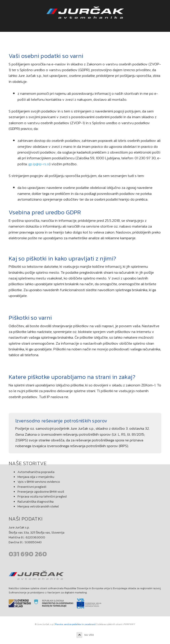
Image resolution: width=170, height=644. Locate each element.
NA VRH (85, 635)
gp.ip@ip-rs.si (39, 164)
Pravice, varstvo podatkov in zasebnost (75, 624)
